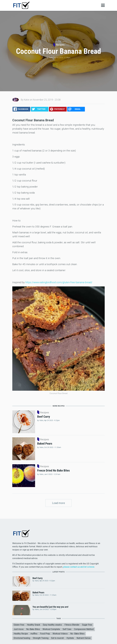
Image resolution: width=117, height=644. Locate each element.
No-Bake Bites (33, 629)
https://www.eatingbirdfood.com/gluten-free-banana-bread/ (59, 282)
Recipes (60, 45)
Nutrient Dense (84, 638)
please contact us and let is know (79, 567)
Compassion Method (84, 629)
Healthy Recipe (21, 634)
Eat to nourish (57, 638)
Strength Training (41, 638)
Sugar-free (87, 625)
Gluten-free (19, 625)
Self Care (67, 629)
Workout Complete (51, 629)
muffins (34, 634)
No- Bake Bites (77, 634)
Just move (19, 629)
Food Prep (45, 634)
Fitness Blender (72, 625)
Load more (59, 503)
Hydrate (70, 638)
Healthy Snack (34, 625)
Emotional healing (22, 638)
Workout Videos (60, 634)
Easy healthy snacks (52, 625)
